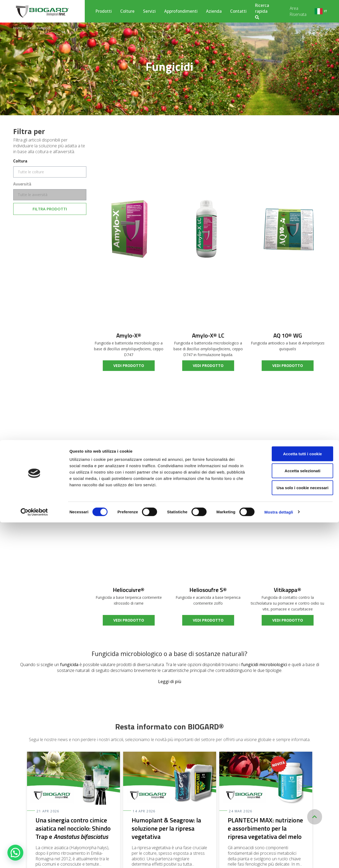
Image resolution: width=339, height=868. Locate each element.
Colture (127, 11)
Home (18, 28)
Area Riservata (298, 11)
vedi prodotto (129, 366)
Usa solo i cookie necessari (295, 833)
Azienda (214, 11)
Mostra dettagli (279, 858)
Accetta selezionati (295, 816)
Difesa (30, 28)
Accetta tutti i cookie (295, 799)
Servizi (149, 11)
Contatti (238, 11)
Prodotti (104, 11)
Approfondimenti (181, 11)
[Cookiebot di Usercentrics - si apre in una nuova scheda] (34, 858)
